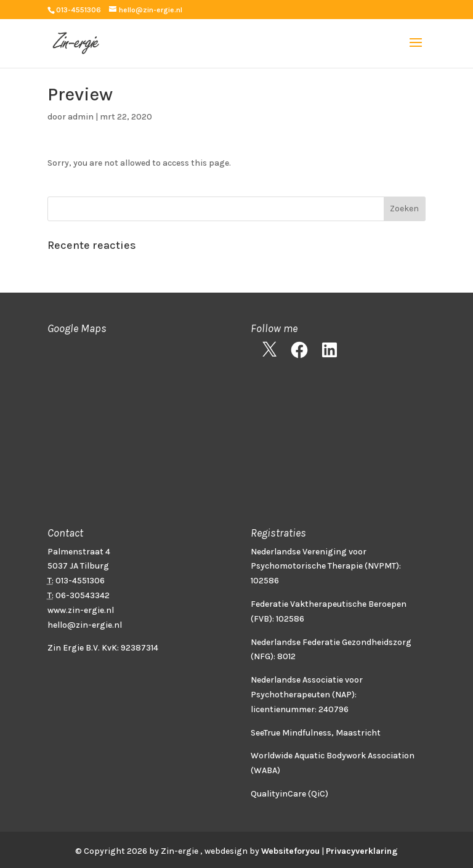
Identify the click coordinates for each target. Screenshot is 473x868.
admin (81, 117)
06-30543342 (83, 595)
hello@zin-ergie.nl (85, 625)
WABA (265, 770)
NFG (262, 656)
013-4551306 (79, 10)
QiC (318, 794)
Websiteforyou (290, 851)
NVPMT (382, 566)
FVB (261, 619)
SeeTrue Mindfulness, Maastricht (316, 733)
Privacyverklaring (362, 851)
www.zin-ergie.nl (81, 610)
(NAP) (343, 695)
